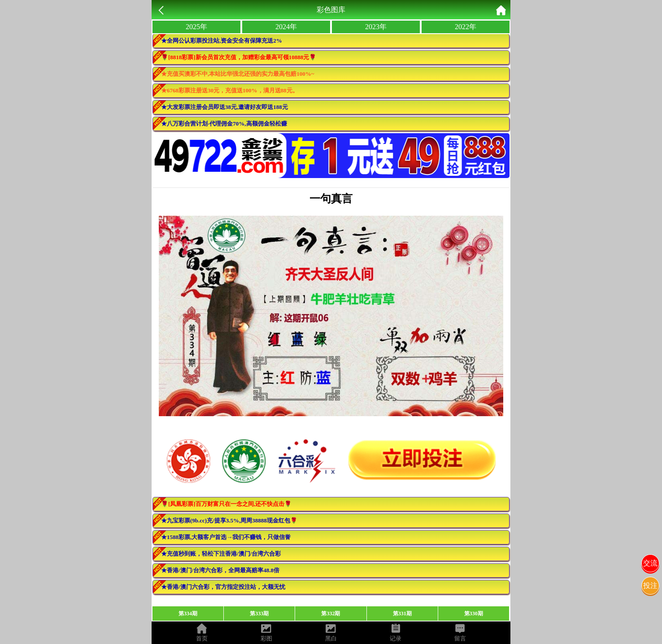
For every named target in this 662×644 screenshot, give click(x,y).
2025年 (196, 27)
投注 (650, 585)
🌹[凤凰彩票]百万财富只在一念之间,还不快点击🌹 (226, 504)
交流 (650, 563)
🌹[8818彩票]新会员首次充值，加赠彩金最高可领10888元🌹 (239, 57)
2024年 (286, 27)
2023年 (376, 27)
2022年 (466, 27)
